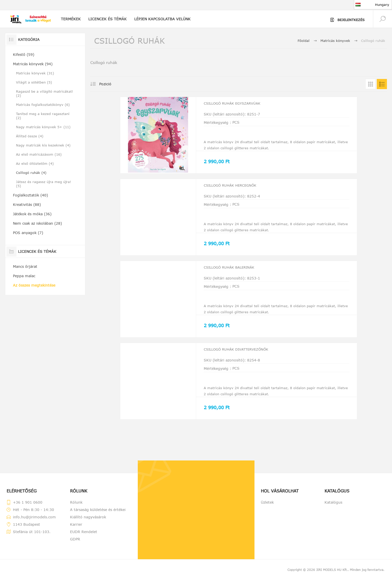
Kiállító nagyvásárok (88, 521)
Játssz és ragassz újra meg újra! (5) (44, 184)
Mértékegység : (217, 123)
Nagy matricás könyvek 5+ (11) (43, 127)
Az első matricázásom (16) (39, 154)
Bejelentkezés (351, 20)
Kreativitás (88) (27, 204)
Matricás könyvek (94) (33, 64)
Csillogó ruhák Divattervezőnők (244, 355)
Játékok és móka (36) (32, 214)
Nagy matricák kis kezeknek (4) (43, 145)
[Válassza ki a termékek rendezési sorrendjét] (109, 84)
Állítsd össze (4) (30, 136)
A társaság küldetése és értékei (98, 514)
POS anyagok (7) (28, 233)
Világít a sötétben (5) (34, 82)
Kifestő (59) (24, 54)
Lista (382, 84)
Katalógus (333, 506)
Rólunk (76, 506)
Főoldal (304, 41)
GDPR (75, 543)
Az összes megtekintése (34, 285)
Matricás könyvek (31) (35, 73)
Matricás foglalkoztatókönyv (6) (43, 105)
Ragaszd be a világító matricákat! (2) (45, 93)
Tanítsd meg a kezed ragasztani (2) (43, 116)
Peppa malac (24, 276)
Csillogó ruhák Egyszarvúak (239, 106)
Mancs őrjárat (25, 266)
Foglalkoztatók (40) (30, 195)
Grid (370, 84)
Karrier (76, 528)
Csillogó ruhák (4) (31, 173)
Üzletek (267, 506)
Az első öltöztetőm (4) (35, 163)
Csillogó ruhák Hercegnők (236, 189)
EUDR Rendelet (84, 536)
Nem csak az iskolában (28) (37, 223)
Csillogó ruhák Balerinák (235, 272)
